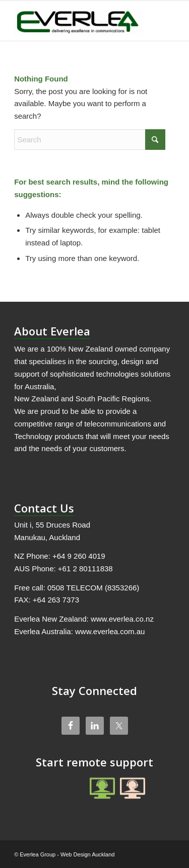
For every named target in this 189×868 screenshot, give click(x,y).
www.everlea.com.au (110, 631)
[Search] (90, 140)
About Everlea (52, 331)
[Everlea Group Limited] (78, 21)
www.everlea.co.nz (122, 619)
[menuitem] (161, 21)
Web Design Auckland (87, 854)
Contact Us (44, 508)
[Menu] (161, 21)
